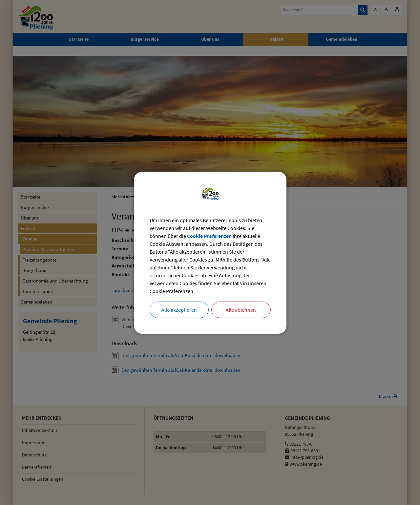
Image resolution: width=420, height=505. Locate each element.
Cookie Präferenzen (209, 236)
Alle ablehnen (241, 310)
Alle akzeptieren (179, 310)
